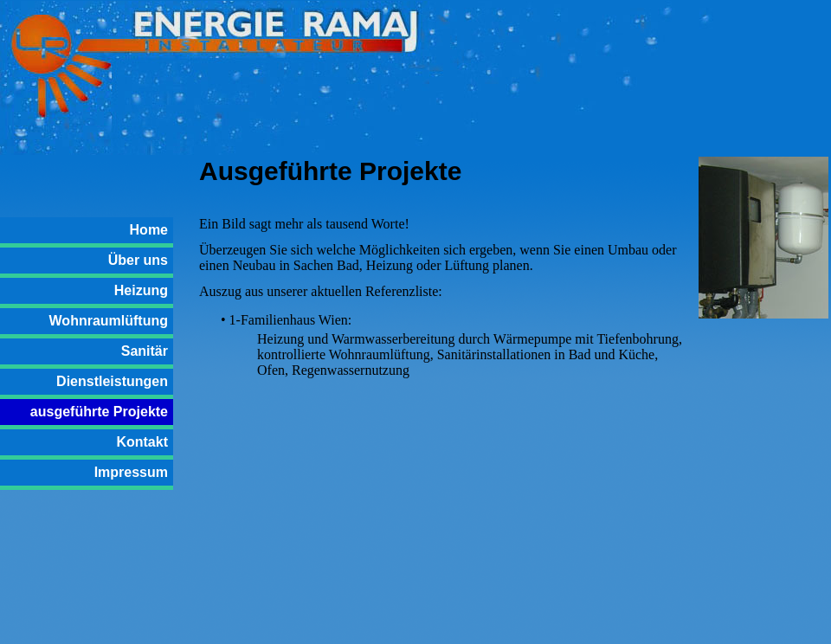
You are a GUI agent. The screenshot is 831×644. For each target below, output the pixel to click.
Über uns (138, 260)
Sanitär (145, 351)
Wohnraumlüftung (109, 321)
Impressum (131, 472)
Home (149, 230)
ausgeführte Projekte (99, 412)
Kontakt (142, 442)
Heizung (141, 290)
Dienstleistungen (112, 381)
